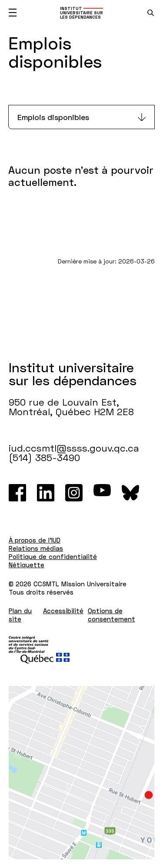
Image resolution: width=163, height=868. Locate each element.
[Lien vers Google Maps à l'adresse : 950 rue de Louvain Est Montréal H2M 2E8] (81, 773)
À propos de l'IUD (35, 540)
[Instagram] (74, 493)
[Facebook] (17, 493)
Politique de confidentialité (53, 556)
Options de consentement (111, 615)
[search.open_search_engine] (151, 13)
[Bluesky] (130, 493)
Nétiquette (27, 565)
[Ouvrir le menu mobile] (13, 13)
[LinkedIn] (46, 493)
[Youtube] (102, 493)
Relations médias (36, 548)
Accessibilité (63, 611)
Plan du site (20, 615)
